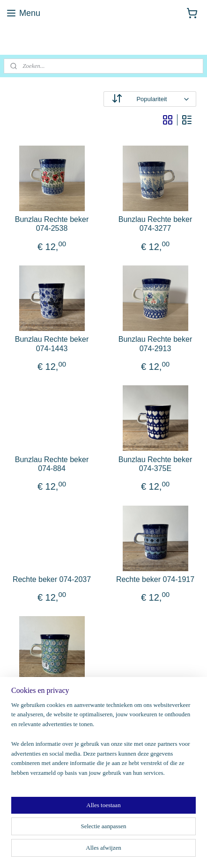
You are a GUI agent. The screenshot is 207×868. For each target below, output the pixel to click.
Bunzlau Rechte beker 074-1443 (52, 344)
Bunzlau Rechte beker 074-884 (52, 464)
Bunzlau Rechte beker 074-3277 (155, 224)
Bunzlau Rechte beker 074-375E (155, 464)
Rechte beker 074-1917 (155, 579)
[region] (103, 743)
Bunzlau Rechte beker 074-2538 (52, 224)
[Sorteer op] (150, 99)
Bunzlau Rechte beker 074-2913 (155, 344)
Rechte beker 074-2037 (52, 579)
